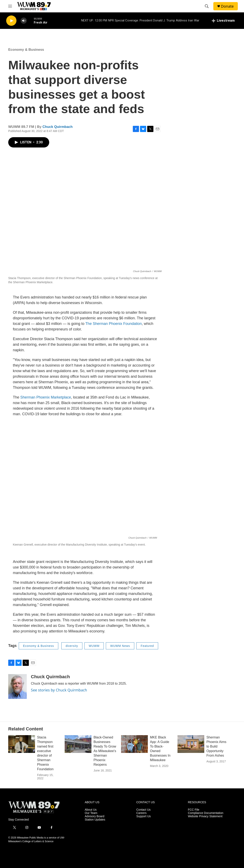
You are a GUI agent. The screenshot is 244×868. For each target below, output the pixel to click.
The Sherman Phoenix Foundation (113, 324)
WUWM (94, 646)
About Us (91, 810)
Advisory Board (95, 816)
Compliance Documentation (206, 813)
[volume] (24, 21)
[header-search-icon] (207, 6)
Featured (147, 646)
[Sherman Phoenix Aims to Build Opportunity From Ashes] (191, 744)
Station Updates (95, 820)
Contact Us (143, 810)
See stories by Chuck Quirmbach (59, 690)
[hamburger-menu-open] (10, 6)
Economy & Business (26, 50)
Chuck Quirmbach (57, 127)
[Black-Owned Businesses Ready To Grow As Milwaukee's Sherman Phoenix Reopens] (78, 744)
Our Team (91, 813)
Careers (141, 813)
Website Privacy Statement (205, 816)
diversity (72, 646)
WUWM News (120, 646)
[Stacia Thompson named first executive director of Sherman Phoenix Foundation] (22, 744)
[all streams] (223, 21)
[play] (11, 21)
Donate (227, 6)
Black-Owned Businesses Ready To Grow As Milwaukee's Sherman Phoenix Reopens (105, 751)
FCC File (194, 810)
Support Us (144, 816)
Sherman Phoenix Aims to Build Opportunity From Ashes (216, 746)
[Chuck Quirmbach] (18, 686)
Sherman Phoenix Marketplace (46, 397)
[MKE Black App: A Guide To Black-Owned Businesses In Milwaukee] (134, 744)
